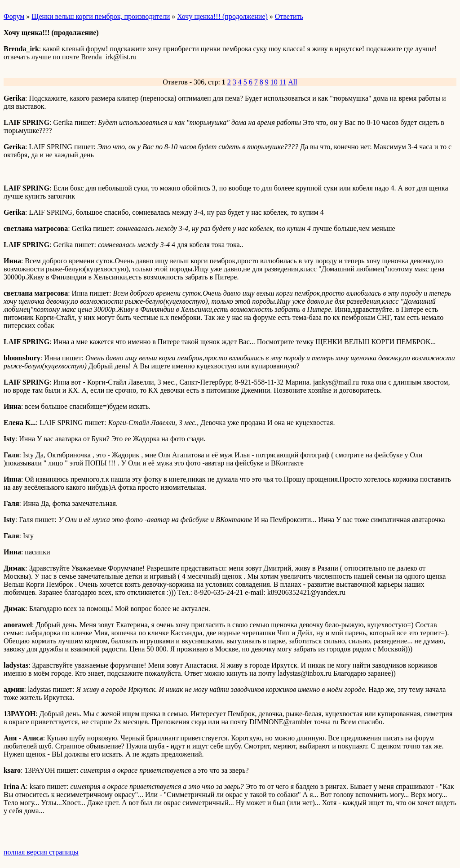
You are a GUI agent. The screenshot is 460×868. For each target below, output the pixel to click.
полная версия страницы (41, 852)
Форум (14, 16)
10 (274, 82)
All (292, 82)
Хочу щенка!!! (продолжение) (222, 16)
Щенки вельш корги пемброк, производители (101, 16)
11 (283, 82)
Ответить (289, 16)
